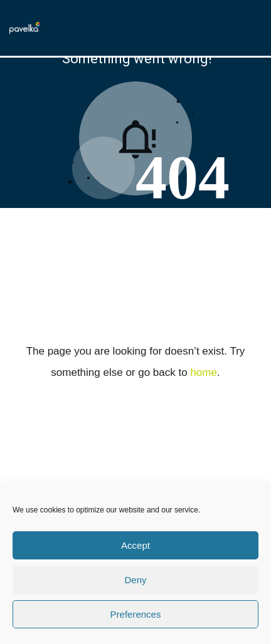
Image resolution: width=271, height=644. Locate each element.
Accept (135, 545)
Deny (135, 580)
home (204, 372)
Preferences (136, 614)
